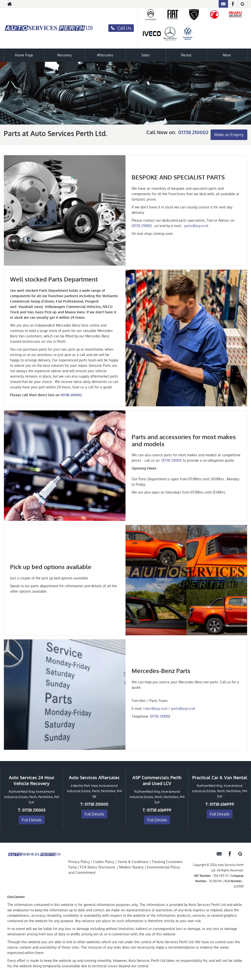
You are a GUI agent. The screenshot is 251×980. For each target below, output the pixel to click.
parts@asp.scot (196, 226)
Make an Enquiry (229, 135)
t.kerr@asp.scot (155, 708)
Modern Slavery (131, 867)
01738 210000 (96, 804)
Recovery (65, 55)
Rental (186, 55)
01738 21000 (159, 716)
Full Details (32, 820)
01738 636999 (159, 810)
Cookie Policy (104, 862)
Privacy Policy (79, 862)
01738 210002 (193, 132)
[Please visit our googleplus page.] (242, 4)
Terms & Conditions (133, 862)
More (227, 55)
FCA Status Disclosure (98, 867)
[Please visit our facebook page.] (233, 4)
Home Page (24, 55)
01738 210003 (34, 810)
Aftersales (105, 55)
